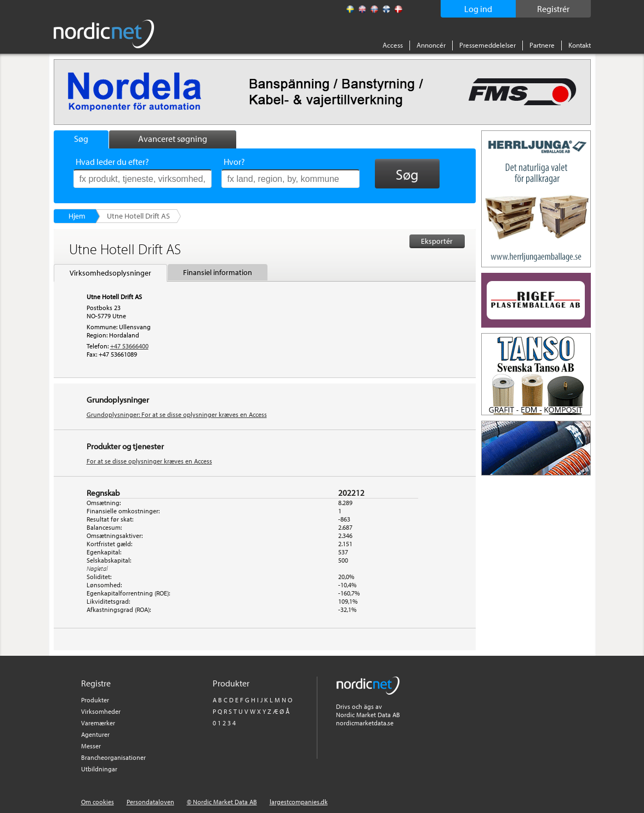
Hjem (77, 216)
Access (393, 45)
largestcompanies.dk (299, 802)
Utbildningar (99, 769)
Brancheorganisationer (113, 757)
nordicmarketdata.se (365, 723)
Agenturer (95, 734)
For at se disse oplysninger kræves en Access (149, 461)
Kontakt (580, 45)
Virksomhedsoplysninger (110, 273)
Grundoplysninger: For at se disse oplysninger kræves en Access (177, 414)
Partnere (542, 45)
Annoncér (431, 45)
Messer (91, 746)
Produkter (95, 700)
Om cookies (98, 802)
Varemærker (98, 723)
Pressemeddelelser (488, 45)
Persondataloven (150, 802)
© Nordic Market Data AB (222, 802)
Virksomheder (101, 711)
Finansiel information (218, 272)
